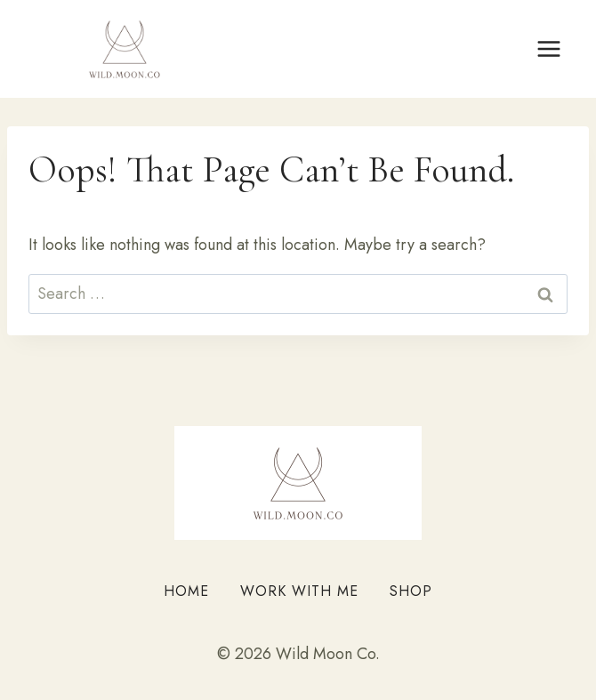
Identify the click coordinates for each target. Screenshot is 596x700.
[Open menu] (548, 48)
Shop (411, 591)
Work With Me (299, 591)
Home (186, 591)
